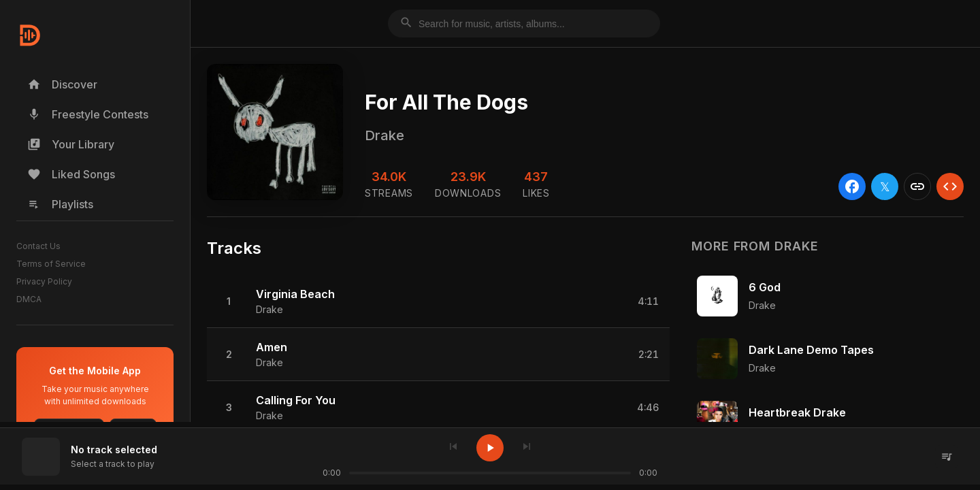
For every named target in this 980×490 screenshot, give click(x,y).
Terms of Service (51, 264)
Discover (62, 84)
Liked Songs (71, 174)
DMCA (29, 299)
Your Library (71, 144)
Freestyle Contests (88, 114)
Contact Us (38, 246)
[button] (438, 301)
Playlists (60, 204)
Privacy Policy (44, 281)
